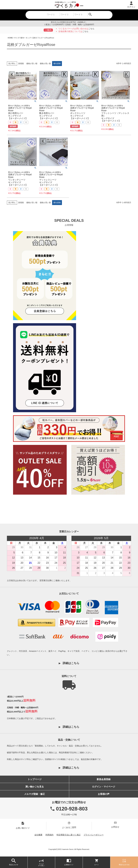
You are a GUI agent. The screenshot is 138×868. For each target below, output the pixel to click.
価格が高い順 (45, 64)
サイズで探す (19, 38)
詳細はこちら (71, 663)
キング (28, 38)
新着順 (21, 64)
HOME (10, 38)
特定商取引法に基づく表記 (69, 835)
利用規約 (49, 835)
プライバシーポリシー (94, 835)
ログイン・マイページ (104, 787)
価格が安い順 (32, 64)
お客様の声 (104, 794)
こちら (91, 29)
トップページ (35, 779)
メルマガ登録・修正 (34, 794)
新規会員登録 (104, 779)
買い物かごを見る (35, 787)
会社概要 (38, 835)
